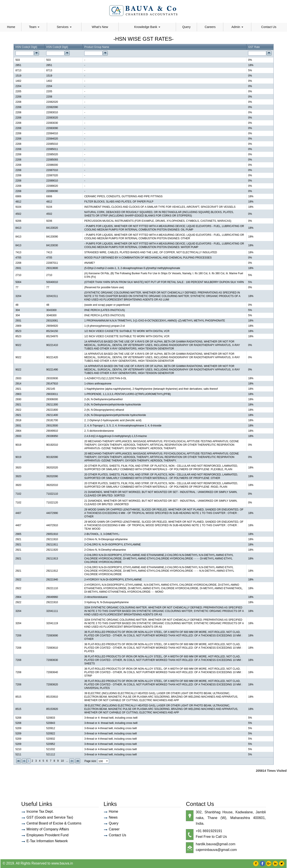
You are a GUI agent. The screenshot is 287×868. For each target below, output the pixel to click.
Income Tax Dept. (40, 811)
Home (11, 27)
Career (114, 829)
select (107, 761)
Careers (210, 27)
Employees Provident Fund (48, 835)
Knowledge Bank (147, 27)
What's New (100, 27)
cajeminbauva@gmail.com (216, 850)
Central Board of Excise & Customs (54, 823)
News (113, 817)
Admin (237, 27)
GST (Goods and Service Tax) (50, 817)
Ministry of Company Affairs (48, 829)
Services (64, 27)
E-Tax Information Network (47, 841)
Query (186, 27)
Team (34, 27)
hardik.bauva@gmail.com (216, 844)
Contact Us (269, 27)
